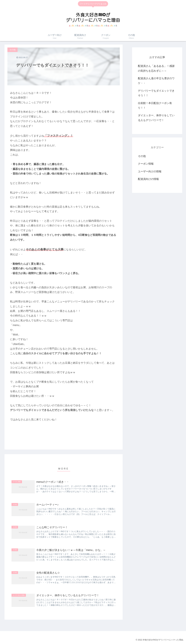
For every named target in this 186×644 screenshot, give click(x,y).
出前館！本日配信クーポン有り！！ (155, 105)
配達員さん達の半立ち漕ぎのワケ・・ (156, 81)
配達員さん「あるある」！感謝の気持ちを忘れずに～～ (156, 68)
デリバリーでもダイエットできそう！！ (156, 93)
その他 (142, 156)
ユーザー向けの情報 (150, 171)
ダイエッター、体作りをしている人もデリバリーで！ (156, 118)
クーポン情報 (146, 164)
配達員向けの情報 (148, 179)
